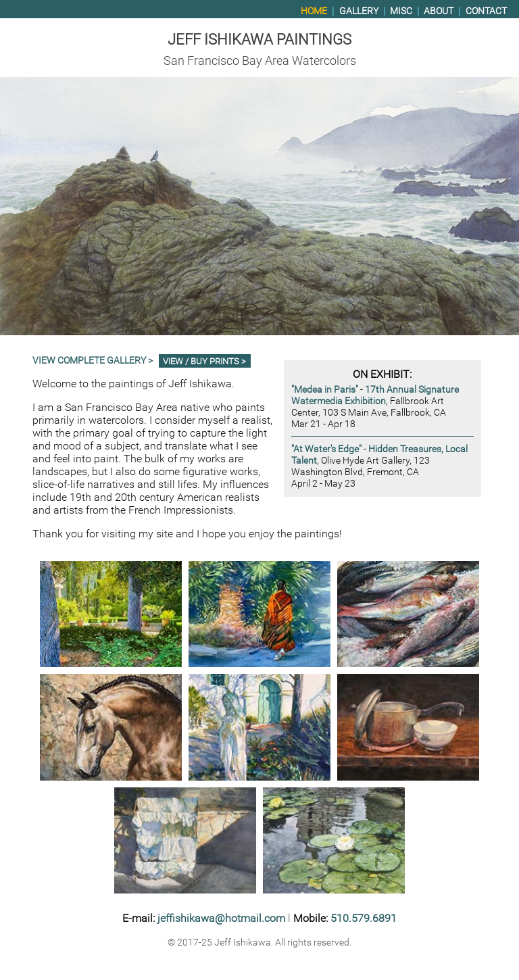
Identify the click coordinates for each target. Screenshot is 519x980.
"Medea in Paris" (325, 390)
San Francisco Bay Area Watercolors (260, 61)
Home (314, 11)
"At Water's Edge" (326, 449)
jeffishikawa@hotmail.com (221, 918)
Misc (401, 11)
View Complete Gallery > (93, 361)
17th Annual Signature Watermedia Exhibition (375, 395)
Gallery (359, 11)
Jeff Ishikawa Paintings (259, 39)
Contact (486, 11)
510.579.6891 (364, 918)
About (439, 11)
